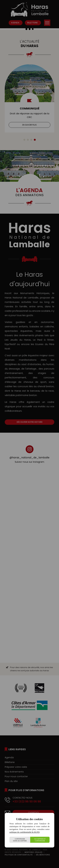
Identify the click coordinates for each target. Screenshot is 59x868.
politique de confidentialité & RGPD (24, 832)
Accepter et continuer (40, 840)
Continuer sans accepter (20, 840)
